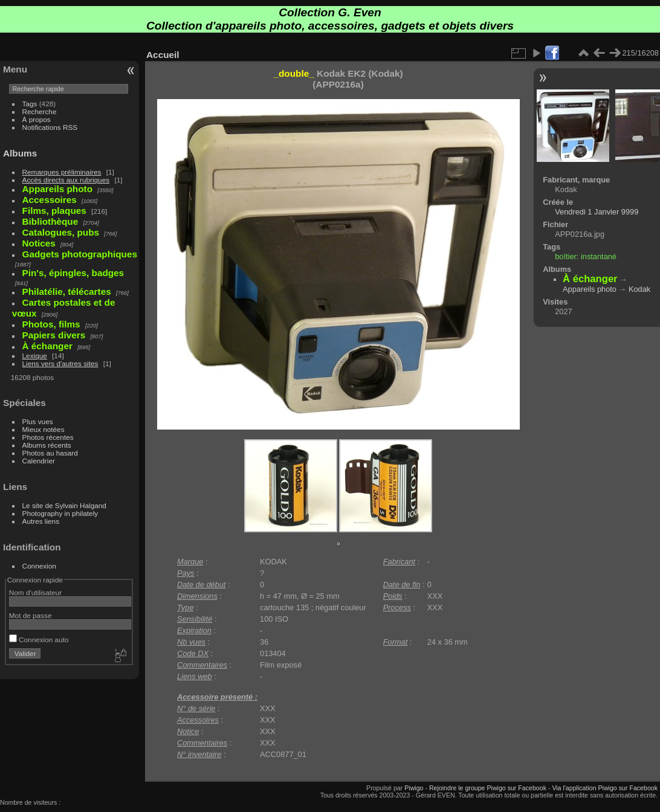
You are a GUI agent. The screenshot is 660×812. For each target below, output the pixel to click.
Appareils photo (590, 289)
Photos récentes (48, 437)
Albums (20, 153)
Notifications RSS (50, 127)
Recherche (40, 111)
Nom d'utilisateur (35, 592)
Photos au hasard (50, 453)
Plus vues (38, 421)
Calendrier (39, 461)
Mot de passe (31, 615)
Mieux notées (44, 429)
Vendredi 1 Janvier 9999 (597, 212)
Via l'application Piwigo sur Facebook (605, 788)
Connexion (39, 566)
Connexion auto (39, 640)
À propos (37, 119)
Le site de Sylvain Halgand (64, 505)
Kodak (639, 289)
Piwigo (414, 788)
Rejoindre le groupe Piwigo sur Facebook (488, 788)
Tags (30, 104)
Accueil (163, 55)
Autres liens (41, 521)
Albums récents (47, 445)
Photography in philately (60, 513)
